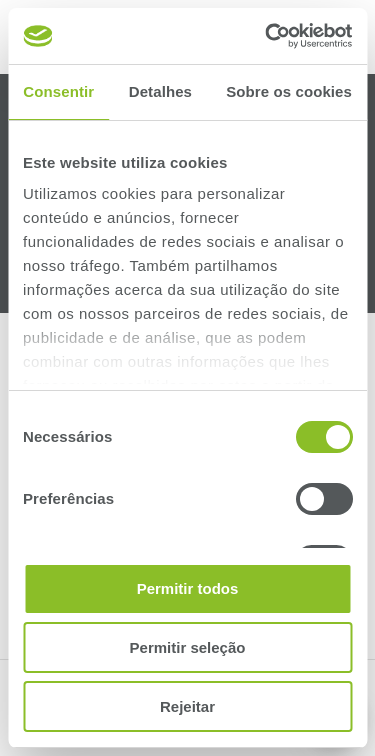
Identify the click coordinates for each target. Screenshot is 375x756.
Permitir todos (188, 588)
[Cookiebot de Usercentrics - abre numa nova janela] (267, 36)
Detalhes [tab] (160, 91)
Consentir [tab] (58, 91)
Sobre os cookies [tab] (289, 91)
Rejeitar (187, 706)
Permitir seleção (188, 647)
